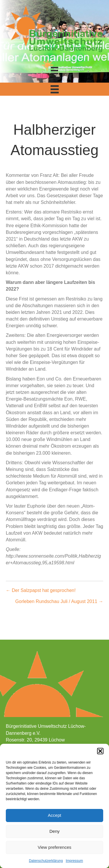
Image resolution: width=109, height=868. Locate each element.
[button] (100, 751)
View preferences (55, 847)
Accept (55, 815)
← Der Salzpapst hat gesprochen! (41, 590)
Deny (54, 831)
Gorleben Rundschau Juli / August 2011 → (59, 601)
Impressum (74, 861)
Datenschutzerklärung (46, 861)
